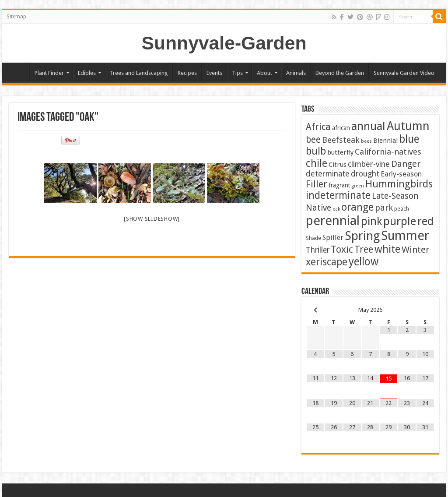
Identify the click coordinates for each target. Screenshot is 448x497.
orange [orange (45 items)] (357, 207)
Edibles (87, 73)
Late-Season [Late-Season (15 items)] (395, 196)
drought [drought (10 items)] (365, 174)
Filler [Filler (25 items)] (317, 184)
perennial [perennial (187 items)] (333, 221)
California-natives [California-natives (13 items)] (388, 152)
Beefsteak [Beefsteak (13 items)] (341, 140)
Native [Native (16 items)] (318, 208)
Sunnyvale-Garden (224, 43)
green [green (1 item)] (358, 186)
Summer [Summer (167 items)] (405, 236)
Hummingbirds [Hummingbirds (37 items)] (399, 184)
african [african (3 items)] (341, 128)
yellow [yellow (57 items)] (364, 262)
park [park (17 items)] (384, 208)
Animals (296, 73)
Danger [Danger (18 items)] (406, 164)
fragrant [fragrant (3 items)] (339, 185)
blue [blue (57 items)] (409, 139)
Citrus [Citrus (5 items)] (338, 165)
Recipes (187, 73)
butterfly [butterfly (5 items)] (340, 152)
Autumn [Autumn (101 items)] (408, 126)
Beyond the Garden (340, 73)
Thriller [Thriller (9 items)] (318, 250)
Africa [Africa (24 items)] (318, 127)
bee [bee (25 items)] (313, 139)
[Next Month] (425, 310)
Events (214, 73)
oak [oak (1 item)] (336, 209)
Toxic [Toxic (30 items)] (342, 249)
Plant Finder (49, 73)
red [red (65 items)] (425, 221)
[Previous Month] (315, 310)
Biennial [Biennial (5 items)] (385, 141)
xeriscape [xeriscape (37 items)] (327, 262)
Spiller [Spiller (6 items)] (333, 238)
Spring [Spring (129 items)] (362, 236)
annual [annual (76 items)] (368, 126)
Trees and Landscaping (139, 73)
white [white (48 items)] (387, 249)
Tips (237, 73)
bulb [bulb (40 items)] (316, 151)
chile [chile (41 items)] (317, 163)
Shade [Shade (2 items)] (313, 238)
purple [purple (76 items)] (400, 221)
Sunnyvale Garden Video (404, 73)
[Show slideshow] (152, 219)
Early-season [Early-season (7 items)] (401, 174)
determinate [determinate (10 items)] (328, 174)
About (264, 73)
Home (18, 72)
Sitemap (16, 17)
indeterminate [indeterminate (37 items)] (338, 195)
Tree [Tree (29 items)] (364, 249)
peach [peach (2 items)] (402, 209)
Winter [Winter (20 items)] (415, 250)
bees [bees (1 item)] (366, 141)
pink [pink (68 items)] (371, 221)
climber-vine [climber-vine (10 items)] (369, 164)
